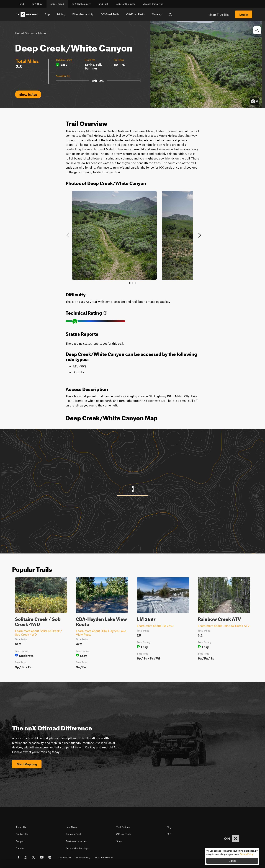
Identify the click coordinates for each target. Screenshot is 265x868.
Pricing (61, 14)
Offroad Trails (124, 834)
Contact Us (22, 834)
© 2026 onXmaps (104, 857)
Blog (169, 827)
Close (232, 861)
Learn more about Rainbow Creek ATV (224, 626)
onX (22, 4)
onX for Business (126, 4)
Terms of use (65, 857)
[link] (105, 312)
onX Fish (104, 4)
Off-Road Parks (135, 14)
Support (20, 841)
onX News (72, 827)
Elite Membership (83, 14)
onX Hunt (37, 4)
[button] (257, 30)
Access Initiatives (153, 4)
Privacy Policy (83, 857)
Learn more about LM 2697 (155, 626)
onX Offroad (57, 4)
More (157, 14)
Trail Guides (123, 827)
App (47, 14)
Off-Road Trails (110, 14)
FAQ (169, 834)
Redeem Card (73, 834)
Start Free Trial (219, 14)
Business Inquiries (76, 841)
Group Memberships (77, 848)
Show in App (28, 94)
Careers (20, 848)
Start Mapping (27, 764)
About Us (21, 827)
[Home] (27, 14)
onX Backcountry (81, 4)
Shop (119, 841)
